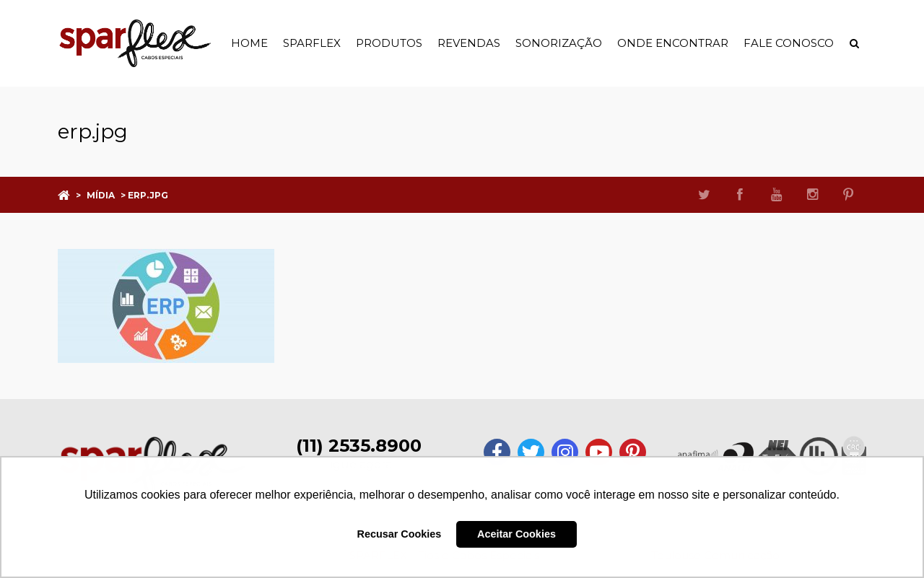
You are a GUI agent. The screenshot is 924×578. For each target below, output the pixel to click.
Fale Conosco (789, 43)
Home (249, 43)
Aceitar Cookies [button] (517, 534)
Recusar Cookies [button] (400, 534)
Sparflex (312, 43)
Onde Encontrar (673, 43)
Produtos (389, 43)
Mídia (101, 195)
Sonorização (559, 43)
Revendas (469, 43)
